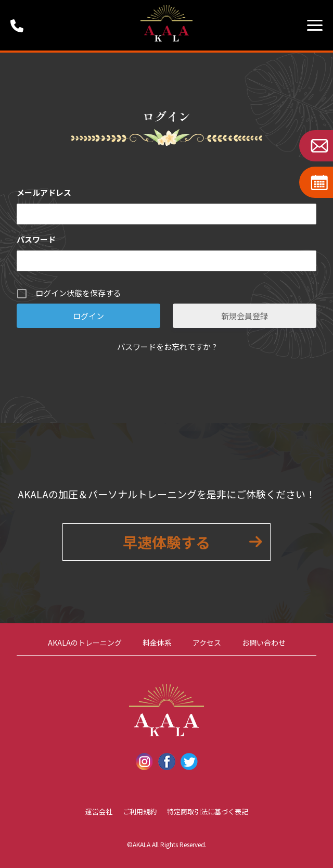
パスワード (36, 239)
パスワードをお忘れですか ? (167, 347)
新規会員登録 (245, 316)
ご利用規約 (140, 812)
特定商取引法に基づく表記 (208, 812)
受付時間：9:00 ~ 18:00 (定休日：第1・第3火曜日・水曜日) (21, 25)
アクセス (207, 643)
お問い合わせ (264, 643)
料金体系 (157, 643)
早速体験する (166, 542)
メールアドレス (44, 192)
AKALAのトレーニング (85, 643)
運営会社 (99, 812)
